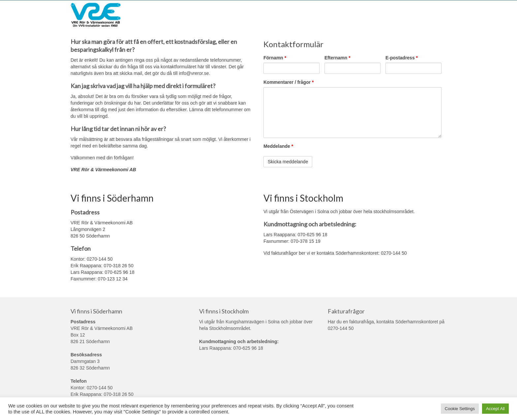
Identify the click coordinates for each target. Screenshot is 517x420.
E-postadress (402, 58)
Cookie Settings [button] (460, 409)
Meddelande (278, 146)
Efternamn (337, 58)
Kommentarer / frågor (289, 82)
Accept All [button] (495, 409)
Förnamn (275, 58)
